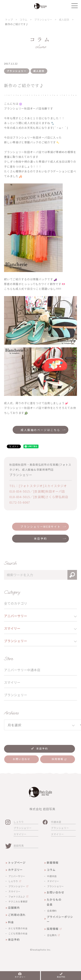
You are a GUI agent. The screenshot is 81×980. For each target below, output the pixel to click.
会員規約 (52, 911)
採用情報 (53, 929)
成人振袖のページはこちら (40, 430)
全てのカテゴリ (16, 603)
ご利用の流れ (17, 915)
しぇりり (19, 822)
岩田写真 (19, 846)
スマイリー (12, 682)
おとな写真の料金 (18, 928)
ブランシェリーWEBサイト (40, 526)
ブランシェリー (16, 695)
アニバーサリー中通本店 (22, 670)
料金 (11, 922)
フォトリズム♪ (17, 897)
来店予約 (40, 538)
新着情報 (53, 862)
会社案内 (52, 935)
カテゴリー (15, 870)
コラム (51, 870)
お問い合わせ (56, 892)
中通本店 (56, 822)
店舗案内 (14, 907)
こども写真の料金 (18, 933)
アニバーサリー (17, 876)
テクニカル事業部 (18, 902)
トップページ (17, 862)
